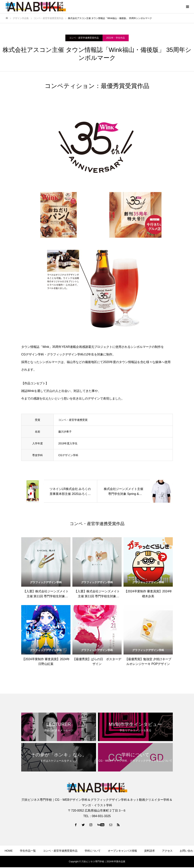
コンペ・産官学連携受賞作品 (84, 38)
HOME (9, 851)
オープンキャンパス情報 (122, 851)
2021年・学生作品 (116, 38)
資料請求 (149, 851)
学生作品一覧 (28, 851)
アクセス (167, 851)
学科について (93, 851)
